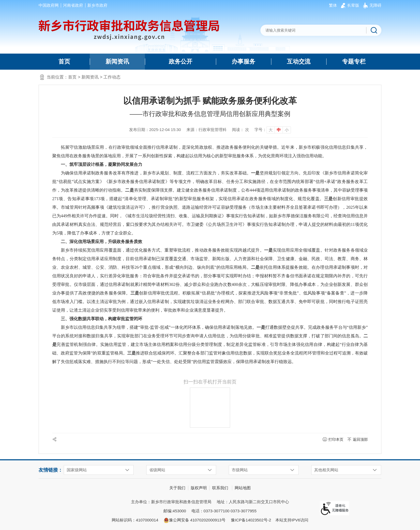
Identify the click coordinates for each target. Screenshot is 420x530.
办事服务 (243, 61)
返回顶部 (360, 439)
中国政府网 (49, 5)
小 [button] (287, 130)
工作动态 (112, 77)
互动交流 (299, 61)
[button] (353, 5)
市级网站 (240, 470)
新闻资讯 (117, 61)
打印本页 (336, 439)
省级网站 (157, 470)
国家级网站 (77, 470)
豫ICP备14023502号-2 (251, 520)
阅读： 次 (241, 130)
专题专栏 (354, 61)
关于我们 (177, 488)
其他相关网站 (326, 470)
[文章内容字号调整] (273, 130)
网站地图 (243, 488)
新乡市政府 (97, 5)
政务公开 (181, 61)
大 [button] (271, 130)
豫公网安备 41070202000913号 (195, 520)
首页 (64, 61)
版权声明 (199, 488)
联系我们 (220, 488)
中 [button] (279, 130)
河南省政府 (73, 5)
